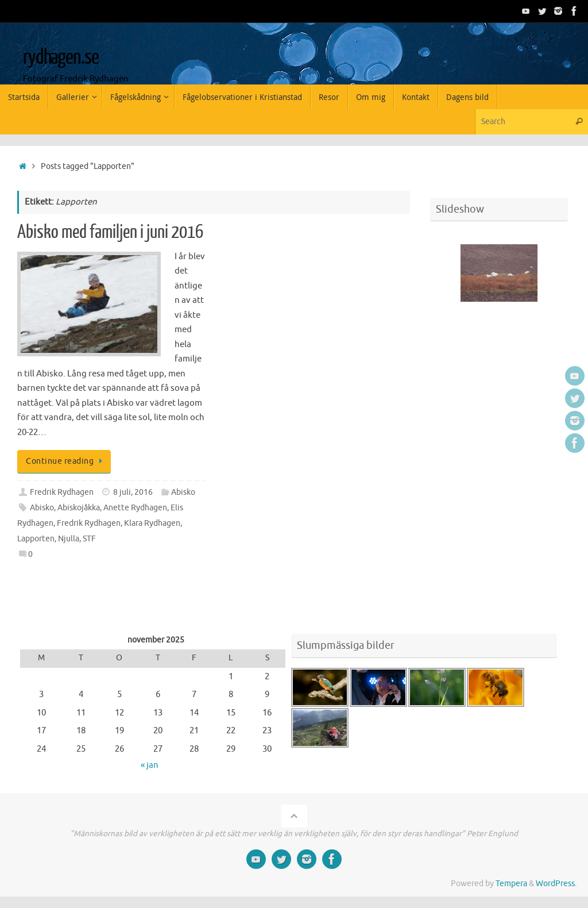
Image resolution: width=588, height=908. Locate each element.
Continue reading (66, 461)
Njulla (69, 539)
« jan (150, 765)
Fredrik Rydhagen (62, 492)
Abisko (183, 492)
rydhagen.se (61, 57)
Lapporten (36, 539)
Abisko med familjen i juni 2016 (110, 232)
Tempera (511, 884)
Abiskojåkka (79, 508)
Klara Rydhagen (152, 523)
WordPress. (556, 884)
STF (89, 539)
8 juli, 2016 (133, 492)
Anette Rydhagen (135, 508)
